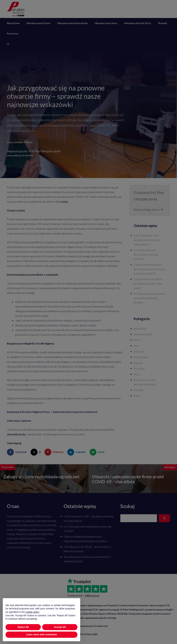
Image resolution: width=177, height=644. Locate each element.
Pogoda (138, 363)
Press (137, 374)
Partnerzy (13, 33)
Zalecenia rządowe (19, 421)
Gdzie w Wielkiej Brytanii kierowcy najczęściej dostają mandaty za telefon (149, 269)
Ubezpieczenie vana (106, 23)
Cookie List (101, 626)
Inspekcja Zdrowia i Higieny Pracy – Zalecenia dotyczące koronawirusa (52, 412)
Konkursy (139, 351)
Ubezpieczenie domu (38, 23)
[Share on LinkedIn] (77, 452)
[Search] (164, 518)
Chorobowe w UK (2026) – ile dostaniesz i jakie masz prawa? (149, 284)
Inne (136, 346)
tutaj (64, 201)
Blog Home (13, 23)
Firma (137, 340)
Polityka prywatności (81, 626)
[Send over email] (98, 452)
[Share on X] (36, 452)
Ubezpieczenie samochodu (72, 23)
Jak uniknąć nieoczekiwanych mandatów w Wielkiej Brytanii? (150, 298)
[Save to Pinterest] (55, 452)
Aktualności (140, 329)
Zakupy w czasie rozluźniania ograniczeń (41, 477)
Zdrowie (139, 390)
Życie (137, 396)
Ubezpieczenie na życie (138, 23)
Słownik (162, 23)
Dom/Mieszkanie (143, 334)
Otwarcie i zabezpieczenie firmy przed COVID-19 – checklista (128, 479)
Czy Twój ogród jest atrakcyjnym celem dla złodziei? (146, 254)
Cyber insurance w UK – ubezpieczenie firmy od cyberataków (147, 240)
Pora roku (139, 369)
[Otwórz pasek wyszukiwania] (8, 44)
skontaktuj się (16, 434)
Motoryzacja (141, 357)
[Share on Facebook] (18, 452)
